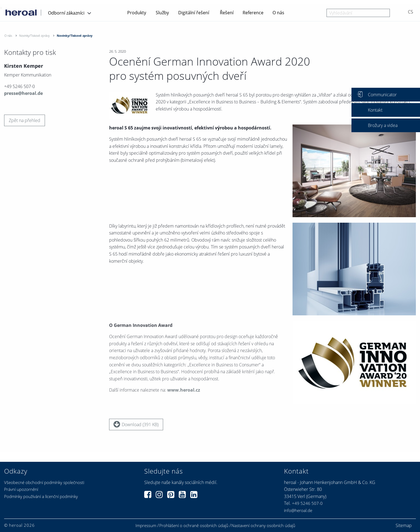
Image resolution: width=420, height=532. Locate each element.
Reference (253, 13)
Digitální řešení (194, 13)
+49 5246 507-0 (307, 503)
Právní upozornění (21, 489)
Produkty (137, 13)
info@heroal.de (298, 510)
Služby (162, 13)
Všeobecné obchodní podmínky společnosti (44, 482)
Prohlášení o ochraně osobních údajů (194, 526)
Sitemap (404, 525)
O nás (278, 13)
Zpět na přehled (25, 120)
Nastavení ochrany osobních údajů (263, 526)
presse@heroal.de (23, 93)
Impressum (146, 526)
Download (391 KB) (136, 424)
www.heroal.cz (184, 392)
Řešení (227, 13)
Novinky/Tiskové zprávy (34, 36)
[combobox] (358, 13)
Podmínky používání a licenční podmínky (41, 496)
